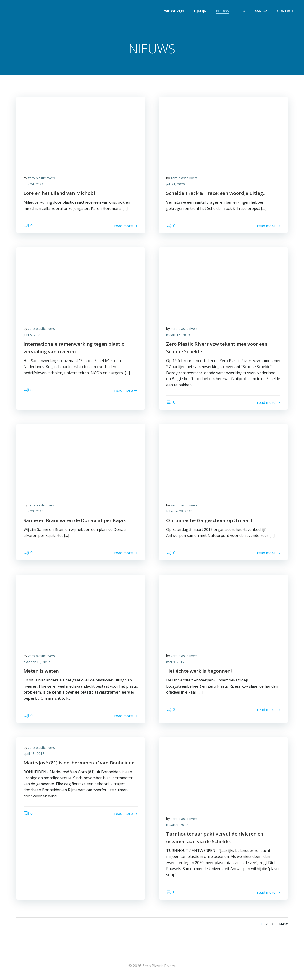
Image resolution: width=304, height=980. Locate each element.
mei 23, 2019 (33, 511)
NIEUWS (223, 11)
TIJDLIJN (200, 11)
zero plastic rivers (41, 178)
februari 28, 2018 (179, 511)
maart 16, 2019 (178, 335)
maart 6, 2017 (177, 825)
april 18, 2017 (34, 753)
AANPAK (261, 11)
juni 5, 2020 (32, 335)
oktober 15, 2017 (37, 662)
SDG (242, 11)
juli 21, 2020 (176, 184)
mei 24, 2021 (33, 184)
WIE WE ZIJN (174, 11)
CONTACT (285, 11)
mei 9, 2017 (175, 662)
